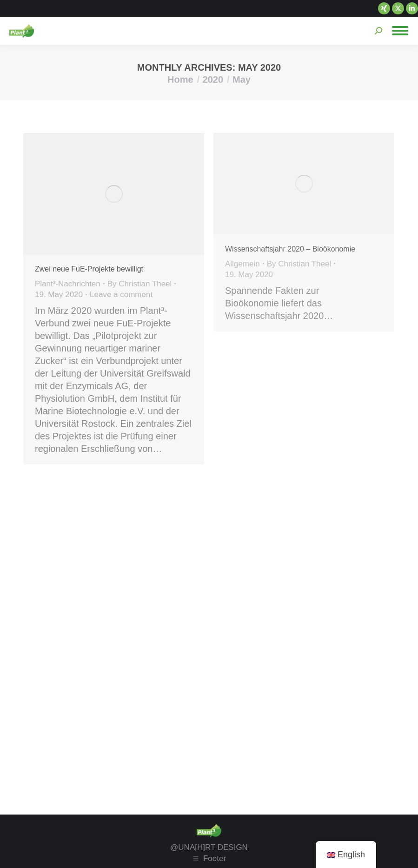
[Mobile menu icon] (400, 31)
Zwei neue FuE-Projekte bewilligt (89, 269)
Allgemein (242, 264)
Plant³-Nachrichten (68, 284)
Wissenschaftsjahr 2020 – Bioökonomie (291, 249)
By (140, 284)
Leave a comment (121, 295)
